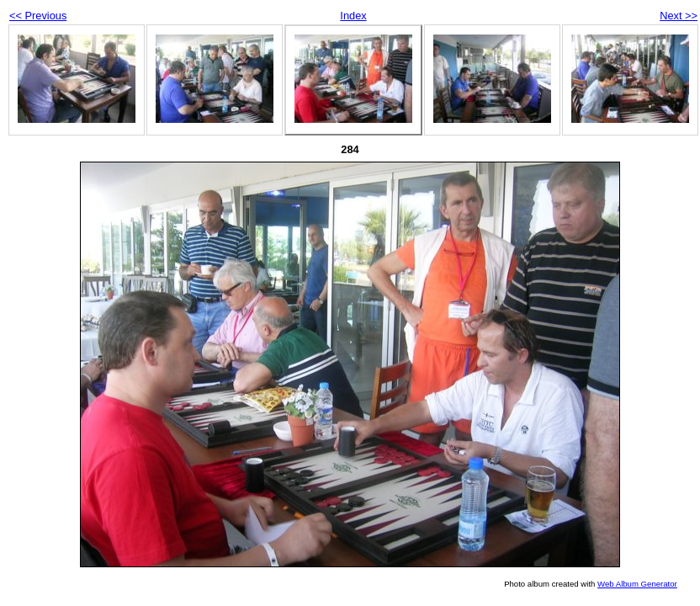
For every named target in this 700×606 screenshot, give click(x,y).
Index (353, 16)
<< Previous (38, 16)
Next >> (679, 16)
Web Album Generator (637, 584)
